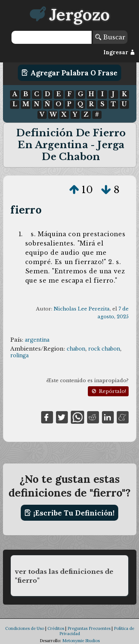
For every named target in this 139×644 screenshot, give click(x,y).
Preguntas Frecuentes (89, 628)
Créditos (56, 628)
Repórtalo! (108, 391)
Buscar (110, 37)
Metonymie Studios (81, 641)
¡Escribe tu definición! (69, 513)
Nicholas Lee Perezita (82, 309)
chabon (76, 349)
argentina (37, 340)
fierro (26, 210)
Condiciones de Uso (25, 628)
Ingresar (119, 52)
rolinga (19, 355)
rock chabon (104, 349)
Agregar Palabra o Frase (69, 73)
